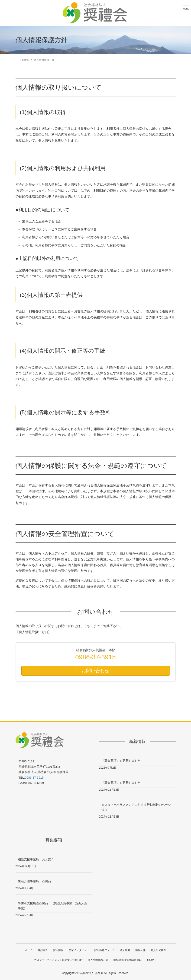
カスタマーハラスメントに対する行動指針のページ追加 (136, 807)
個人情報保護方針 (98, 960)
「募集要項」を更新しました (121, 761)
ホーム (28, 950)
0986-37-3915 (34, 778)
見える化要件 (159, 950)
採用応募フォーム (105, 950)
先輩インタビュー (79, 950)
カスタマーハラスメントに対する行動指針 (58, 960)
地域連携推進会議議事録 (128, 960)
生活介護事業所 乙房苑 (34, 881)
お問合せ (152, 960)
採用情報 (58, 950)
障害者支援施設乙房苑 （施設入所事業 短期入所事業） (53, 906)
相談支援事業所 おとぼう (36, 859)
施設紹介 (42, 950)
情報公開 (141, 950)
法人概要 (126, 950)
